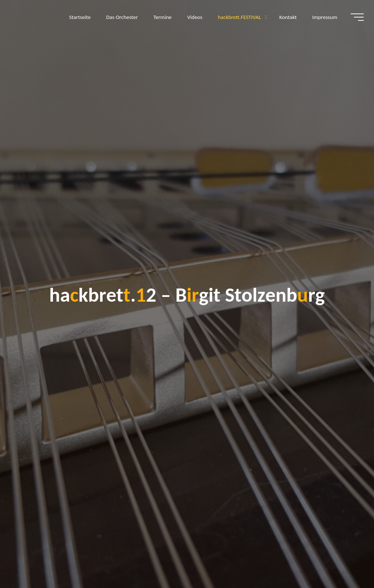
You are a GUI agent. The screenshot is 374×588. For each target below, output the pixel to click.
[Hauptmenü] (356, 18)
